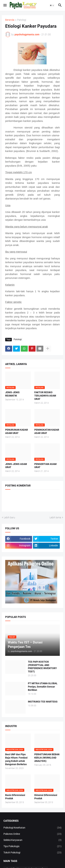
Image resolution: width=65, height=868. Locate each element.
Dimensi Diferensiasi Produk (46, 797)
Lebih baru (9, 517)
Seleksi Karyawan (32, 840)
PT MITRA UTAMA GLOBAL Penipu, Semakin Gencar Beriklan (43, 687)
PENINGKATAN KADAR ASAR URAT (47, 431)
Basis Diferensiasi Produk (15, 797)
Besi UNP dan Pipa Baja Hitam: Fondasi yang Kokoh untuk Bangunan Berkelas (16, 759)
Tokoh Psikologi (32, 853)
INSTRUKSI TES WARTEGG (43, 702)
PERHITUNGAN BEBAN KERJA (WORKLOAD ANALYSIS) (47, 758)
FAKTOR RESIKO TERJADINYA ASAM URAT (45, 396)
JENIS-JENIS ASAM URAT (16, 466)
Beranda (10, 20)
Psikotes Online (32, 834)
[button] (5, 5)
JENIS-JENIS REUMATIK (12, 394)
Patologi (22, 20)
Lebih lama (55, 517)
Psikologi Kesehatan (32, 828)
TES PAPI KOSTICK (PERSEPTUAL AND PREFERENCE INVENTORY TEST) (42, 667)
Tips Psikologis (32, 846)
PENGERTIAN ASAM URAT (45, 466)
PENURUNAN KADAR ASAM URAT (17, 431)
